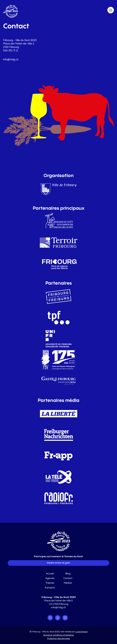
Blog (68, 574)
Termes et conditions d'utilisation (59, 635)
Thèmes (50, 583)
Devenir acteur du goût (58, 563)
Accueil (50, 574)
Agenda (50, 578)
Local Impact (82, 632)
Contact (68, 578)
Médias (68, 583)
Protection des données (59, 639)
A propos (50, 588)
